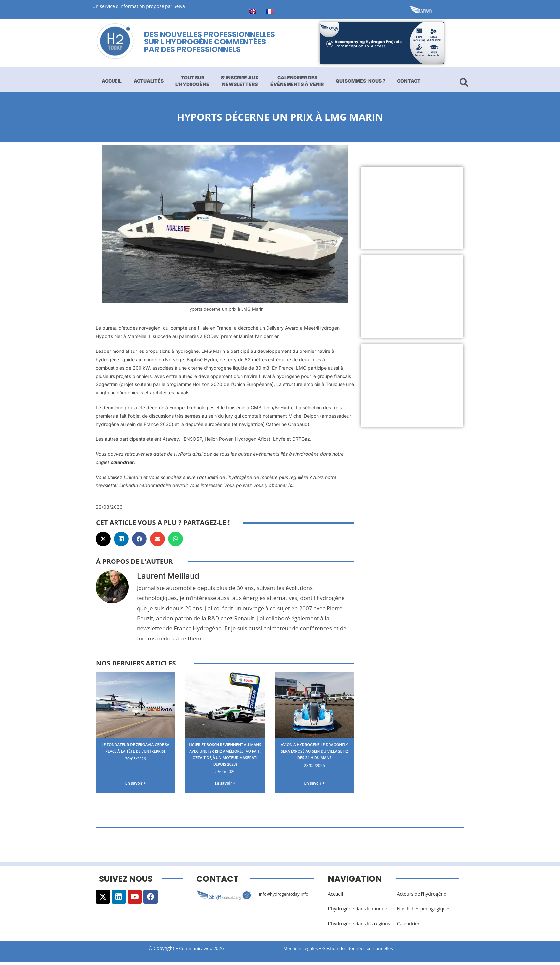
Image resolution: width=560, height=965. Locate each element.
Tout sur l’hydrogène (192, 81)
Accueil (112, 81)
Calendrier (408, 926)
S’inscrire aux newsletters (240, 81)
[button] (103, 539)
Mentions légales (301, 951)
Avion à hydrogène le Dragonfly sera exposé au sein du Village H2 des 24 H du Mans (315, 754)
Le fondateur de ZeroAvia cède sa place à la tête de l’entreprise (136, 751)
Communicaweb (196, 951)
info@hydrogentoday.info (286, 896)
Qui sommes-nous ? (360, 81)
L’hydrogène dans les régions (359, 926)
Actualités (149, 81)
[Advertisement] (412, 208)
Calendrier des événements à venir (297, 81)
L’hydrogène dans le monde (357, 911)
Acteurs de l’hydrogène (422, 896)
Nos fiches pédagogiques (424, 911)
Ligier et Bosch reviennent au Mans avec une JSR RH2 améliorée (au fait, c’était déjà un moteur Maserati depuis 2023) (225, 757)
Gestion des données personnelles (363, 951)
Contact (409, 81)
